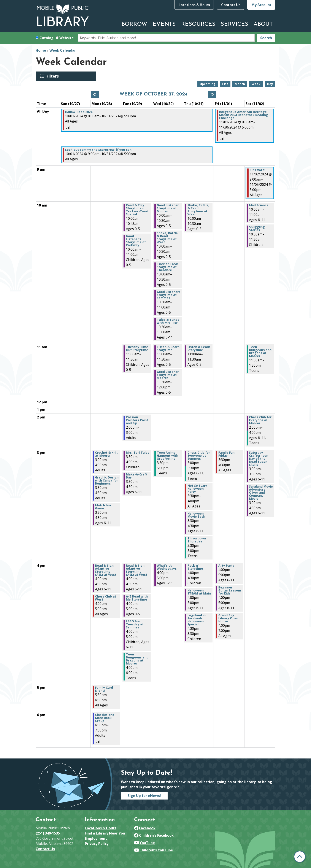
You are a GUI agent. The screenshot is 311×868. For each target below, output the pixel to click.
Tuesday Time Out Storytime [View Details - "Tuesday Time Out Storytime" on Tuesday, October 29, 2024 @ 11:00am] (137, 348)
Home (41, 50)
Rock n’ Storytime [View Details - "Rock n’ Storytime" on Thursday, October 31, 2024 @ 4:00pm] (195, 567)
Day (270, 84)
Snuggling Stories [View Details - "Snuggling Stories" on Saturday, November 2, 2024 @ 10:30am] (257, 229)
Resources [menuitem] (198, 24)
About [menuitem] (263, 24)
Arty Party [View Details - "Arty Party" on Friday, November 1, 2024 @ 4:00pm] (226, 566)
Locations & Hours (194, 5)
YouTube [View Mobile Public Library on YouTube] (144, 843)
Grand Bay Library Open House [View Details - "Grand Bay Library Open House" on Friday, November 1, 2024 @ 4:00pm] (228, 618)
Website (67, 38)
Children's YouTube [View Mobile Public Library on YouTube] (154, 850)
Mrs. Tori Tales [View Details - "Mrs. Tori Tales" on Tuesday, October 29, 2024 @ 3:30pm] (138, 453)
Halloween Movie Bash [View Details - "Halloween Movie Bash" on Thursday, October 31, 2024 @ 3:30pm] (196, 515)
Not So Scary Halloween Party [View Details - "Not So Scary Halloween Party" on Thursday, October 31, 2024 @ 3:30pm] (197, 489)
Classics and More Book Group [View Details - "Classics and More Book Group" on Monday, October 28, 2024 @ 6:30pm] (105, 718)
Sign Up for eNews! (144, 796)
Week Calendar (63, 50)
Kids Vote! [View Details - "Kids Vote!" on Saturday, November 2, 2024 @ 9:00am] (257, 170)
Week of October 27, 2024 (153, 94)
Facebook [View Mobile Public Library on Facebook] (145, 828)
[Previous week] (95, 94)
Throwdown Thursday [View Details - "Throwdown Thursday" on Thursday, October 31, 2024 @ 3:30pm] (197, 540)
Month (240, 84)
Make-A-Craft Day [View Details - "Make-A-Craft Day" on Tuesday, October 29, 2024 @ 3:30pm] (137, 476)
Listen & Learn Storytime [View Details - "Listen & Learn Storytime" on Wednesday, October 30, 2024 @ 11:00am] (168, 348)
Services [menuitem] (234, 24)
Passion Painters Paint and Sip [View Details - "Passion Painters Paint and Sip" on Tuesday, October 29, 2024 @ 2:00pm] (137, 420)
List (225, 84)
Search (266, 38)
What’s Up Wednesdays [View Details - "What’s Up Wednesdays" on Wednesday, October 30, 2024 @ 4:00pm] (167, 567)
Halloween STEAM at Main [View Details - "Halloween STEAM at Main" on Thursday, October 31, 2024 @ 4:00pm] (199, 592)
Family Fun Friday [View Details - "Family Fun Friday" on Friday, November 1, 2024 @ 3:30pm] (226, 454)
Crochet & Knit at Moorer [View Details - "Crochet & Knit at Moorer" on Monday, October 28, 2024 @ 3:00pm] (106, 454)
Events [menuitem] (164, 24)
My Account (261, 5)
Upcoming (208, 84)
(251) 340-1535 (48, 833)
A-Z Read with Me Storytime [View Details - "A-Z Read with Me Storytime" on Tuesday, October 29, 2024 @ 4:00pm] (137, 598)
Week (256, 84)
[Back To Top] (300, 857)
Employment (96, 838)
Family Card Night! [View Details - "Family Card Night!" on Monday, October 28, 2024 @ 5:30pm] (104, 689)
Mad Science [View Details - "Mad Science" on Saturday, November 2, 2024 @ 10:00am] (259, 205)
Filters (53, 76)
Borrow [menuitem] (134, 24)
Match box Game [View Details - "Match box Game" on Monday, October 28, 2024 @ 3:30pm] (103, 507)
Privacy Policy (97, 844)
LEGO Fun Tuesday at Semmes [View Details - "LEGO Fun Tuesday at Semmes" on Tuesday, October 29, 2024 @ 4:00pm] (135, 624)
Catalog (47, 38)
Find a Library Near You (105, 833)
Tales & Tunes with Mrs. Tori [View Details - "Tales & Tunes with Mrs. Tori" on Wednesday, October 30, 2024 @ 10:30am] (168, 321)
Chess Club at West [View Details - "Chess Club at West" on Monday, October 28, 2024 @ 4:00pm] (106, 598)
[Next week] (212, 94)
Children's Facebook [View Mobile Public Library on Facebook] (154, 835)
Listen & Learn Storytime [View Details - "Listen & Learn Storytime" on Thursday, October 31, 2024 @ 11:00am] (199, 348)
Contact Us (231, 5)
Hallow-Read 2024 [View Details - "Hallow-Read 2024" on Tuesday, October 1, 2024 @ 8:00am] (79, 112)
